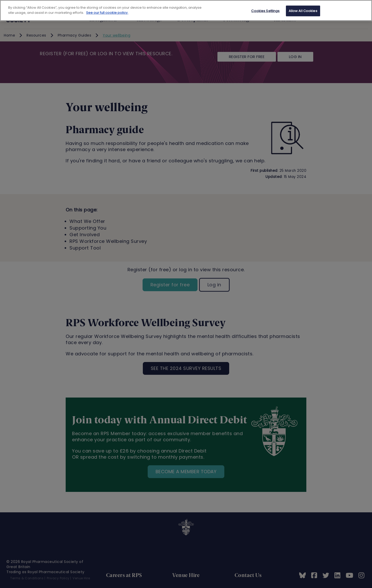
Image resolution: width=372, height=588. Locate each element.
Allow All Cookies (303, 11)
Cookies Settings (265, 11)
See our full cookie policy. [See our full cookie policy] (107, 13)
